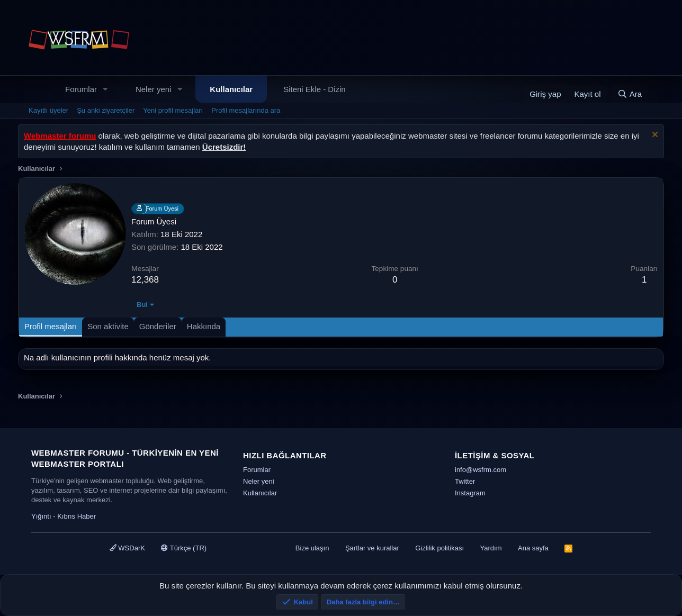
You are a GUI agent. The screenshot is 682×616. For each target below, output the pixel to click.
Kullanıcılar (231, 89)
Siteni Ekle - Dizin (315, 89)
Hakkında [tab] (204, 326)
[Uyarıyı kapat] (654, 136)
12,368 (145, 280)
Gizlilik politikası (439, 548)
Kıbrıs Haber (77, 516)
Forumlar (81, 89)
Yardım (491, 548)
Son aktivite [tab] (108, 326)
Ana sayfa (533, 548)
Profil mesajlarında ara (246, 110)
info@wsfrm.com (481, 470)
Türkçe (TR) (184, 548)
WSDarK (127, 548)
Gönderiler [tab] (158, 326)
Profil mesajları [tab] (51, 326)
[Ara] (630, 94)
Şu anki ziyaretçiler (106, 110)
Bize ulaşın (312, 548)
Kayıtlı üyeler (48, 110)
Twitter (465, 481)
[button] (105, 89)
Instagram (470, 493)
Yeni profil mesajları (173, 110)
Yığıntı (41, 516)
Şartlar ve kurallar (372, 548)
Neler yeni (154, 89)
